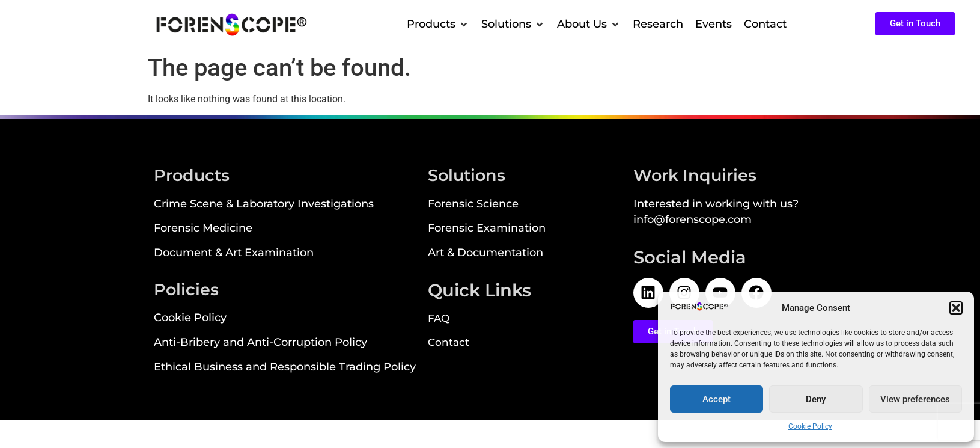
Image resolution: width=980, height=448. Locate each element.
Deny (816, 399)
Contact (449, 342)
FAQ (439, 318)
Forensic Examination (487, 228)
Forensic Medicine (203, 228)
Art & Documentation (485, 252)
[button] (956, 308)
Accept (717, 399)
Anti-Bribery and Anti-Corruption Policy (260, 342)
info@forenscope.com (692, 219)
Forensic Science (473, 204)
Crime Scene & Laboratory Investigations (264, 204)
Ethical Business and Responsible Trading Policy (285, 367)
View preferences (915, 399)
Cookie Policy (810, 426)
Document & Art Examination (234, 252)
